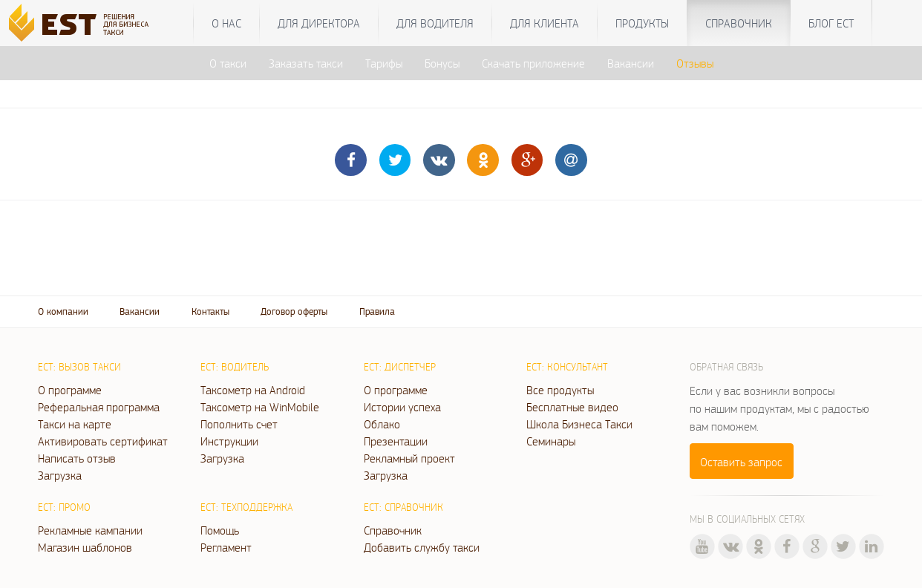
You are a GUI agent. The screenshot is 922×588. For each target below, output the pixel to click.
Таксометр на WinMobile (260, 407)
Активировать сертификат (103, 441)
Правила (377, 311)
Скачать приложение (533, 63)
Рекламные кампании (90, 530)
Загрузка (60, 475)
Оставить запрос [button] (741, 462)
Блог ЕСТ (831, 23)
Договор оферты (294, 311)
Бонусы (442, 63)
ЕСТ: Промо (64, 507)
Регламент (226, 547)
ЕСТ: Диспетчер (400, 367)
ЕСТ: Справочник (403, 507)
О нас (226, 23)
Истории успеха (402, 407)
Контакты (210, 311)
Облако (382, 424)
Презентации (396, 441)
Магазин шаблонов (85, 547)
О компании (63, 311)
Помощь (220, 530)
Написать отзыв (77, 458)
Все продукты (560, 390)
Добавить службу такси (422, 547)
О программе (70, 390)
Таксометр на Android (253, 390)
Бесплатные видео (572, 407)
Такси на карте (75, 424)
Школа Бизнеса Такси (579, 424)
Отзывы (695, 63)
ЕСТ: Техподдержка (246, 507)
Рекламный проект (409, 458)
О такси (228, 63)
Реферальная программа (99, 407)
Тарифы (384, 63)
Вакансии (631, 63)
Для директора (319, 23)
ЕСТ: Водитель (235, 367)
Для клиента (545, 23)
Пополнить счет (239, 424)
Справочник (739, 23)
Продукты (642, 23)
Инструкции (229, 441)
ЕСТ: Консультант (567, 367)
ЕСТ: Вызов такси (79, 367)
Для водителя (435, 23)
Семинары (551, 441)
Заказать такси (306, 63)
